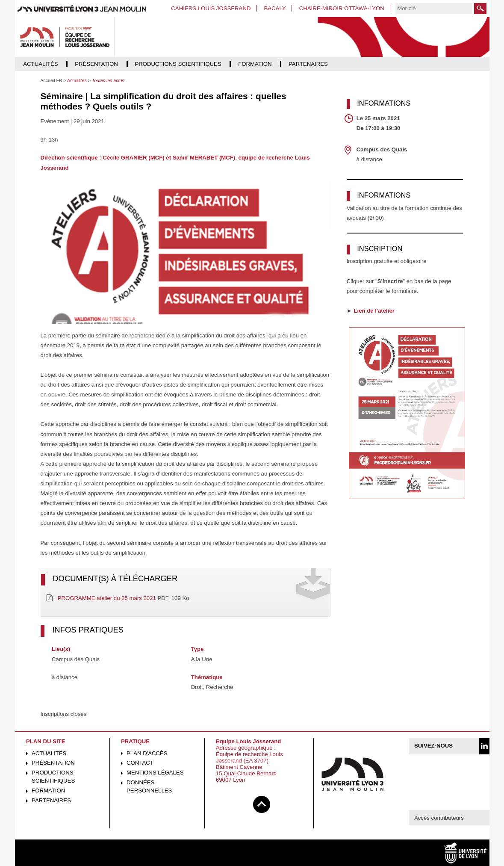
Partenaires (51, 800)
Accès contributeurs (439, 818)
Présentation (53, 763)
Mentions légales (155, 773)
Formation (48, 791)
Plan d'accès (147, 753)
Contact (140, 763)
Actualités (49, 753)
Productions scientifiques (53, 777)
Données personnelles (149, 786)
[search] (434, 9)
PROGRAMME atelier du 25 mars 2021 (107, 598)
